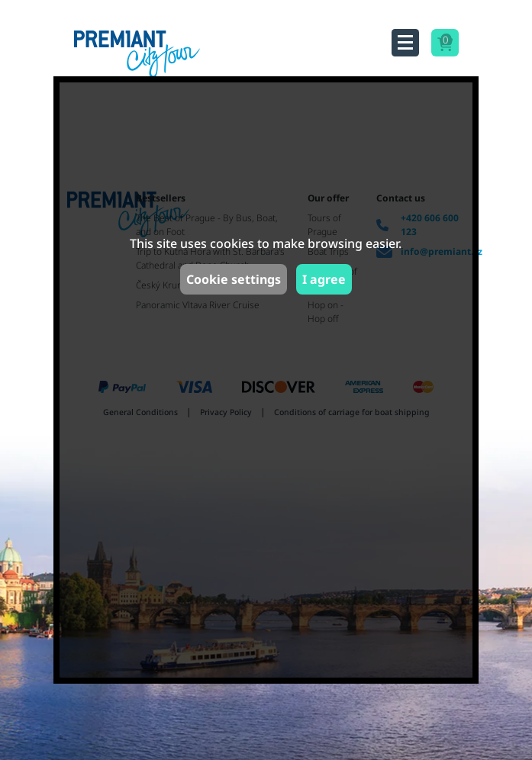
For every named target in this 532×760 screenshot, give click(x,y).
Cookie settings (234, 279)
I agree (324, 279)
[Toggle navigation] (405, 43)
